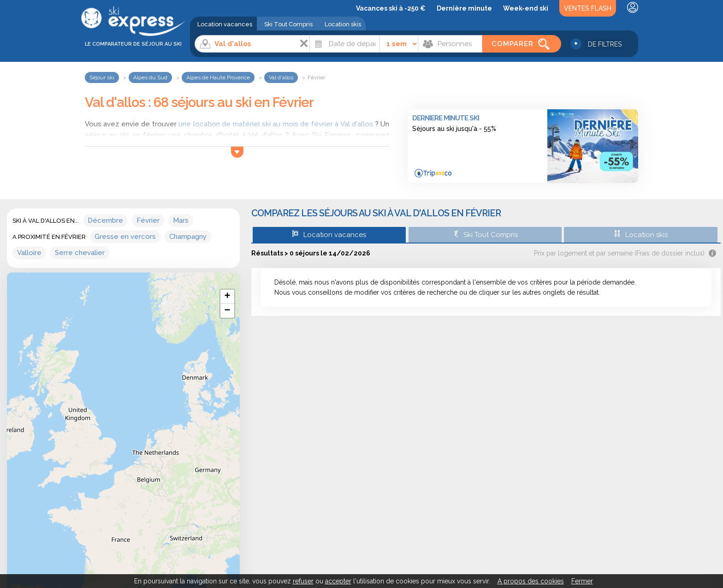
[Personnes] (450, 44)
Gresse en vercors (125, 237)
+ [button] (227, 297)
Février (148, 220)
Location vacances (225, 24)
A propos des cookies (531, 581)
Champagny (188, 237)
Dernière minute (464, 8)
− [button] (227, 311)
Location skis (343, 24)
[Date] (345, 44)
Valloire (29, 253)
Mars (181, 220)
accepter (338, 581)
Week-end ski (526, 8)
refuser (303, 581)
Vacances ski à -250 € (391, 8)
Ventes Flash (588, 8)
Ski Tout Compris (288, 24)
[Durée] (399, 44)
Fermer (582, 581)
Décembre (105, 220)
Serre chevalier (80, 253)
